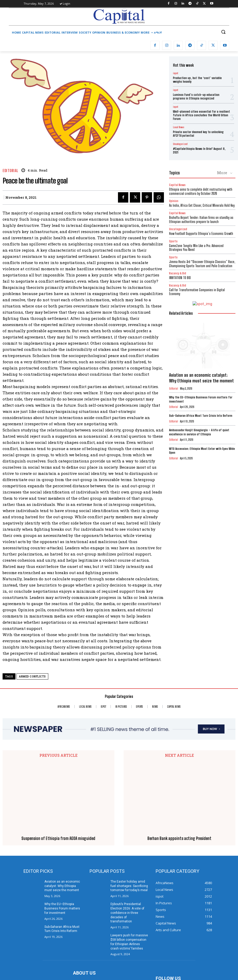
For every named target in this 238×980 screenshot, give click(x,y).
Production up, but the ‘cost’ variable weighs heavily (197, 80)
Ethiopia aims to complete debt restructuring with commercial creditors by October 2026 (201, 191)
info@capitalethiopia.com (111, 941)
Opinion (174, 201)
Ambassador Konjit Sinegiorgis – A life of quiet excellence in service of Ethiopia (199, 432)
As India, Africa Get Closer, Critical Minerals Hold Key (202, 205)
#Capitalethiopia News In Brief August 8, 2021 (199, 151)
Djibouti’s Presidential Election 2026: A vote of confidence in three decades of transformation (127, 846)
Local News (179, 127)
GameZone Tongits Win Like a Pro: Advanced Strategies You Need (196, 248)
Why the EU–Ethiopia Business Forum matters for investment (62, 842)
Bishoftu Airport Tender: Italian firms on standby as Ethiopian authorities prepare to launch (201, 220)
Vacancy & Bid (178, 273)
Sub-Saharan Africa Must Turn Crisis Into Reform (201, 416)
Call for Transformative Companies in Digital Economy (197, 292)
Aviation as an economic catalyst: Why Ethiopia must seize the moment (201, 378)
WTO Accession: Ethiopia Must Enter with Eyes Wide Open (202, 451)
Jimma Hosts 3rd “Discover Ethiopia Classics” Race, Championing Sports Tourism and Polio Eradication (202, 264)
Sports (173, 241)
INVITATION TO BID (180, 278)
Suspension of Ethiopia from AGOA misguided (58, 771)
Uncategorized (180, 144)
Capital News (177, 185)
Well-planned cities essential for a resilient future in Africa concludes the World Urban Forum (201, 115)
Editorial (10, 171)
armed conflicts (32, 677)
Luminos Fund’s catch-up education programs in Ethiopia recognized (196, 97)
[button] (223, 32)
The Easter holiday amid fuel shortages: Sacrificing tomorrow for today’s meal (129, 819)
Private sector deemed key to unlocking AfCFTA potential (198, 134)
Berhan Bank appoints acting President (179, 771)
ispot (176, 73)
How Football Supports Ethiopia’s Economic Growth (201, 234)
